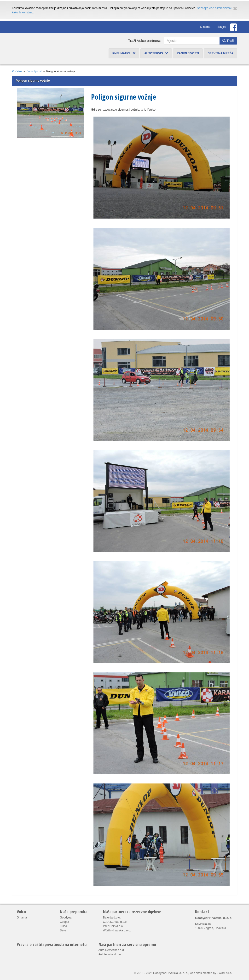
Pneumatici (124, 53)
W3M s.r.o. (225, 973)
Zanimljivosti (188, 53)
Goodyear (66, 918)
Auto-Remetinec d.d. (112, 950)
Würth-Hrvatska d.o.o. (117, 930)
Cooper (65, 922)
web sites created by (203, 973)
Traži (228, 41)
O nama (205, 27)
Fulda (64, 926)
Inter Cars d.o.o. (113, 926)
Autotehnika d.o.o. (110, 954)
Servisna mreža (221, 53)
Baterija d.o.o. (112, 918)
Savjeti (222, 27)
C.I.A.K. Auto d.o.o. (115, 922)
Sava (63, 930)
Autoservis (156, 53)
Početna (17, 71)
